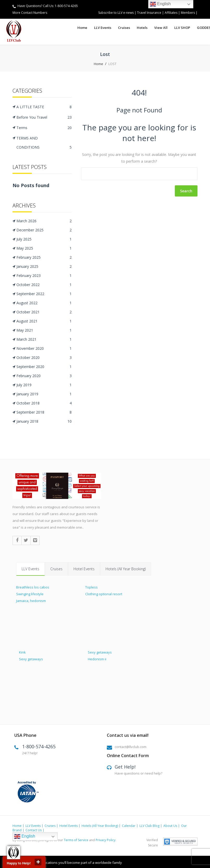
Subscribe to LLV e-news (116, 13)
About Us (170, 825)
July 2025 (44, 239)
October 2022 (44, 285)
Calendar (129, 825)
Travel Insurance (150, 13)
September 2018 (44, 412)
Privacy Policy (106, 840)
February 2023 (44, 276)
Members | (189, 13)
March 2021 (44, 339)
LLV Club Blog (149, 825)
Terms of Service (76, 840)
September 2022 (44, 294)
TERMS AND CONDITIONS (44, 144)
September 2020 (44, 367)
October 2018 (44, 403)
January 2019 (44, 394)
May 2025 (44, 248)
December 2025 (44, 230)
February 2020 (44, 376)
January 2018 (44, 421)
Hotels (142, 28)
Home (82, 28)
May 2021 (44, 330)
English (25, 836)
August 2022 (44, 303)
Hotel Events (84, 569)
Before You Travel (44, 117)
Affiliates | (173, 13)
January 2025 (44, 267)
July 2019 (44, 385)
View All (161, 28)
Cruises (124, 28)
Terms (44, 128)
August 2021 (44, 321)
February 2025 (44, 257)
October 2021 (44, 312)
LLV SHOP (182, 28)
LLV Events (103, 28)
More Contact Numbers (30, 13)
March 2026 (44, 221)
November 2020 (44, 349)
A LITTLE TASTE (44, 107)
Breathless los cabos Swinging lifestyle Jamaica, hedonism (33, 594)
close (38, 862)
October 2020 (44, 358)
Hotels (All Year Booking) (126, 569)
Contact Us (34, 830)
